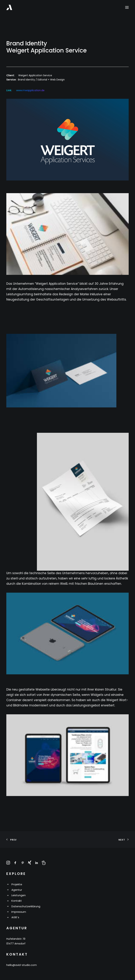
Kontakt (17, 901)
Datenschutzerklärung (26, 906)
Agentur (17, 890)
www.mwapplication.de (30, 90)
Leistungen (19, 895)
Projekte (17, 884)
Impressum (19, 912)
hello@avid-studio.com (22, 965)
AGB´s (15, 917)
